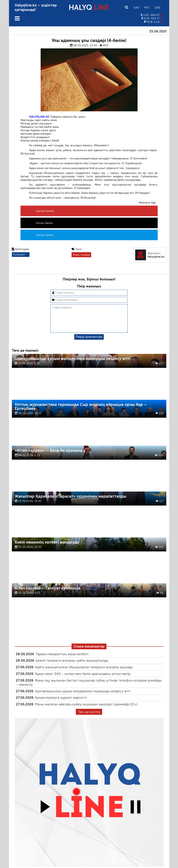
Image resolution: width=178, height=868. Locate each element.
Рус (147, 7)
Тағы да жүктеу (89, 718)
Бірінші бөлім (45, 211)
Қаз (137, 7)
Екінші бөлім (44, 223)
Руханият (19, 254)
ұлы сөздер (82, 255)
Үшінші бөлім (45, 235)
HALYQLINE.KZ (39, 117)
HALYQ (89, 7)
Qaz (158, 7)
